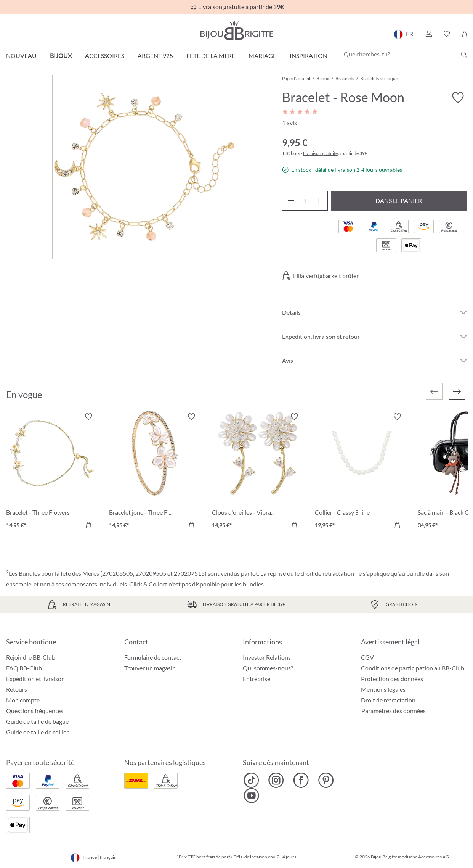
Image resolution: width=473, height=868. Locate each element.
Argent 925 (155, 56)
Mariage (262, 56)
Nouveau (21, 56)
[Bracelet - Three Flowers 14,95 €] (52, 472)
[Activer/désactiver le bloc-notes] (458, 98)
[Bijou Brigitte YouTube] (251, 796)
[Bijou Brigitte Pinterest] (326, 780)
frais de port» (219, 857)
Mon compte (23, 700)
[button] (428, 34)
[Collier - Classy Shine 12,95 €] (361, 472)
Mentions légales (383, 689)
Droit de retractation (388, 700)
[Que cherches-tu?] (404, 54)
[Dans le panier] (88, 525)
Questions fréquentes (35, 711)
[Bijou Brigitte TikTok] (251, 780)
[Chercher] (464, 55)
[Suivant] (457, 391)
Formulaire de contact (153, 657)
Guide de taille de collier (37, 732)
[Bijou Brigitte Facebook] (301, 780)
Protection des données (392, 679)
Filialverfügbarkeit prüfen (326, 276)
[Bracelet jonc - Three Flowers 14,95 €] (155, 472)
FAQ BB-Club (24, 668)
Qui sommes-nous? (268, 668)
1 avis (289, 123)
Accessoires (105, 56)
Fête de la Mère (211, 56)
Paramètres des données (394, 711)
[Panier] (464, 34)
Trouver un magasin (150, 668)
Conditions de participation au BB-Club (413, 668)
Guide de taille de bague (37, 721)
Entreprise (257, 679)
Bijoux (61, 56)
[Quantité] (305, 201)
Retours (17, 689)
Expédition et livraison (35, 679)
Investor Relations (267, 657)
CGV (367, 657)
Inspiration (309, 56)
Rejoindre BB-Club (31, 657)
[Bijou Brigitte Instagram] (276, 780)
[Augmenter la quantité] (319, 201)
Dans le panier (399, 200)
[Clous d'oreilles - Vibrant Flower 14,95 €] (258, 472)
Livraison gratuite (320, 153)
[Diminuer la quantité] (291, 201)
